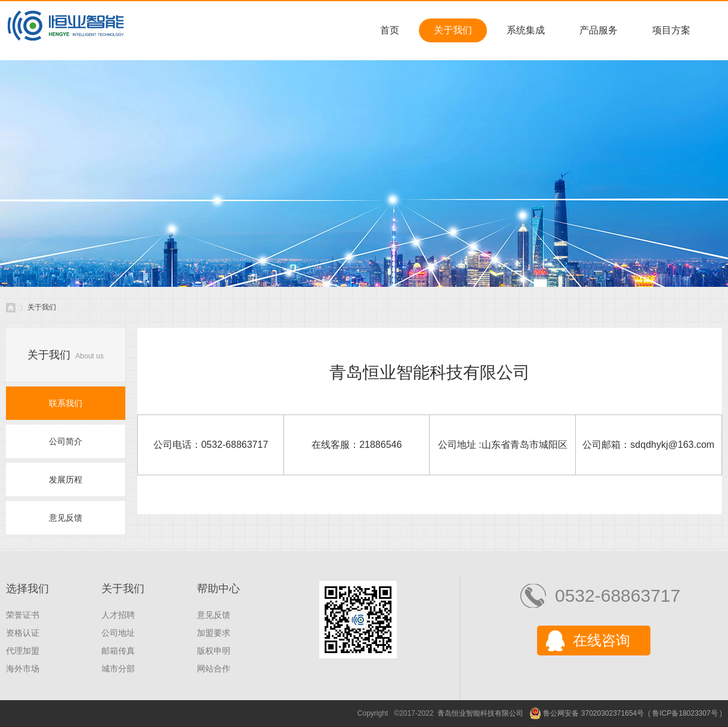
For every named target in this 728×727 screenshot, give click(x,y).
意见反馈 (66, 518)
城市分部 (118, 669)
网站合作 (214, 669)
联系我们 (66, 403)
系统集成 (526, 30)
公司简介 (66, 441)
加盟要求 (214, 633)
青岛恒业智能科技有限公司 (11, 307)
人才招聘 (118, 615)
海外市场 (23, 669)
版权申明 (214, 651)
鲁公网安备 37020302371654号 (587, 713)
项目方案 (671, 30)
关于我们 (453, 30)
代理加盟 (23, 651)
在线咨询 (601, 640)
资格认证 (23, 633)
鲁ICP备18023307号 (685, 713)
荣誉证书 (23, 615)
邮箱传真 (118, 651)
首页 (390, 30)
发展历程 (66, 479)
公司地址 (118, 633)
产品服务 (599, 30)
